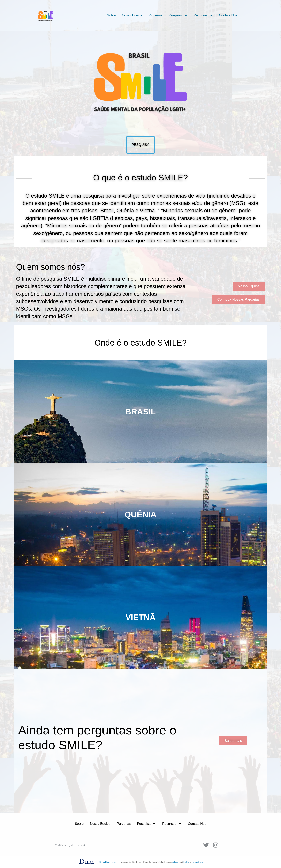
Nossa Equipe (132, 15)
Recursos (203, 15)
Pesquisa (178, 15)
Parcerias (155, 15)
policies (175, 862)
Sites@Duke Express (108, 862)
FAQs (186, 862)
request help (198, 862)
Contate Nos (228, 15)
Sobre (111, 15)
